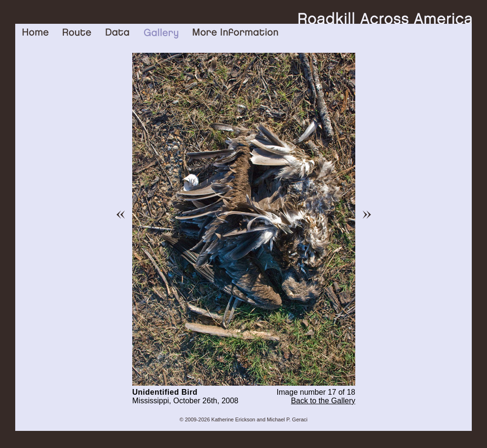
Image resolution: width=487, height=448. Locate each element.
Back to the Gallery (323, 401)
